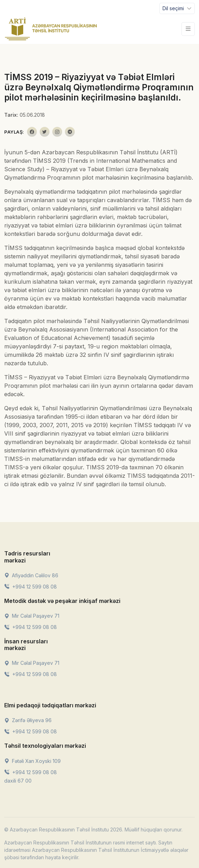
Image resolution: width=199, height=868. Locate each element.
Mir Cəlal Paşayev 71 (32, 616)
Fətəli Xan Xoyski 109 (32, 761)
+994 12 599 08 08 (31, 587)
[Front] (51, 29)
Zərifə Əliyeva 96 (28, 720)
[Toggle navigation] (177, 8)
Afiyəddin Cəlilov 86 (31, 575)
